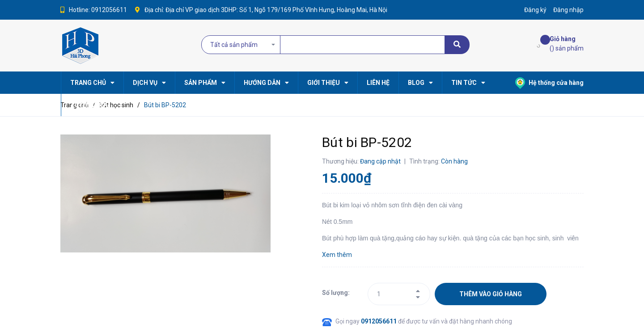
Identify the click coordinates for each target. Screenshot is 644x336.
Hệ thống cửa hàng (549, 83)
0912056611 (109, 10)
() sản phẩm (567, 43)
